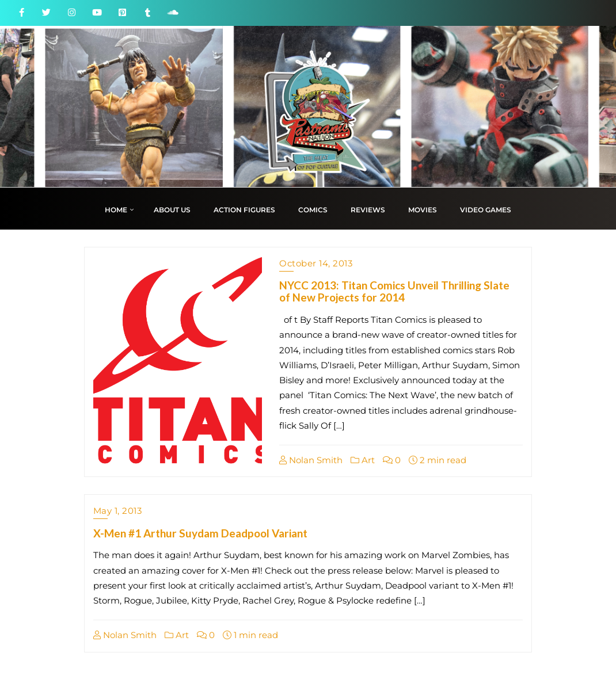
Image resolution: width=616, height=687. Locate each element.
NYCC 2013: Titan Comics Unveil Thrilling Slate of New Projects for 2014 (394, 291)
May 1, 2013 (118, 511)
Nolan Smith (311, 460)
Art (363, 460)
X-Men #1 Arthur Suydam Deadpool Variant (200, 533)
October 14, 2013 (316, 263)
